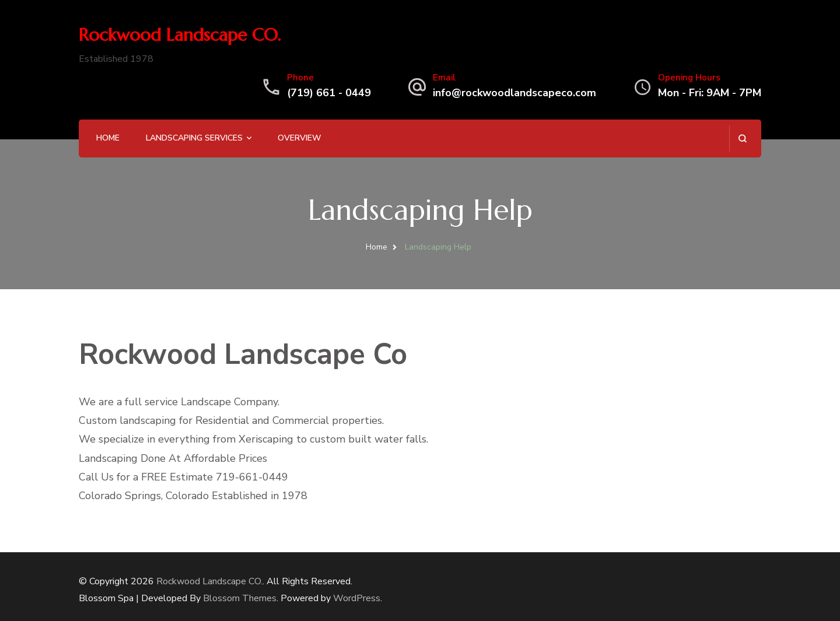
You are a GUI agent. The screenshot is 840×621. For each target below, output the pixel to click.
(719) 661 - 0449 (329, 93)
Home (108, 138)
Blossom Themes (240, 598)
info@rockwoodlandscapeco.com (514, 93)
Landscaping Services (194, 138)
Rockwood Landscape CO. (180, 35)
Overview (300, 138)
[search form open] (742, 138)
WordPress (357, 598)
